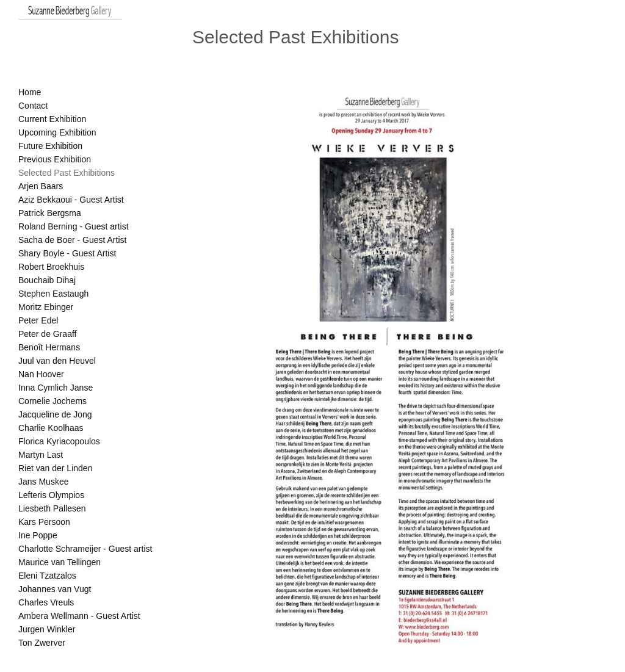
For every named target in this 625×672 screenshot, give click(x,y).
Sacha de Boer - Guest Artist (72, 240)
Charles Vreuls (46, 602)
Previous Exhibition (55, 159)
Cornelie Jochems (52, 401)
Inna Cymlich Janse (56, 388)
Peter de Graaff (47, 334)
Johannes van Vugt (55, 589)
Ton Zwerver (42, 643)
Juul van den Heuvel (57, 361)
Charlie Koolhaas (51, 428)
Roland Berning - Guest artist (74, 226)
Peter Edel (38, 320)
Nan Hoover (41, 374)
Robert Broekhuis (51, 267)
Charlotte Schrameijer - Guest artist (85, 549)
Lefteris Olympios (51, 495)
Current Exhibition (52, 119)
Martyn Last (41, 455)
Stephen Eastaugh (53, 294)
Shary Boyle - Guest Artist (67, 253)
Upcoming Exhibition (57, 132)
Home (30, 92)
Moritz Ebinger (46, 307)
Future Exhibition (50, 146)
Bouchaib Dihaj (47, 280)
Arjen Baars (41, 186)
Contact (33, 106)
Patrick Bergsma (50, 213)
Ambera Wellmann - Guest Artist (79, 616)
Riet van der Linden (55, 468)
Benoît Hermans (49, 347)
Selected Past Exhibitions (67, 173)
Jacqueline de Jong (55, 414)
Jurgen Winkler (47, 629)
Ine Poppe (38, 535)
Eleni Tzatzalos (47, 576)
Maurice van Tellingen (60, 562)
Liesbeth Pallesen (52, 508)
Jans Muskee (43, 482)
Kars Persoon (44, 522)
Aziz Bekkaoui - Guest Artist (71, 200)
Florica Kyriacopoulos (59, 441)
